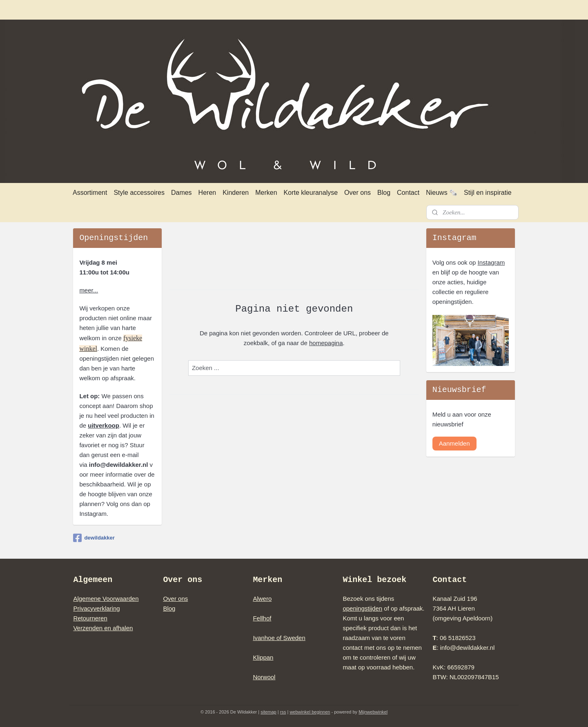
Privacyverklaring (96, 608)
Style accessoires (139, 193)
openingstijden (362, 608)
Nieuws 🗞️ (442, 193)
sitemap (268, 712)
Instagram (491, 262)
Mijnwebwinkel (373, 712)
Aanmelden (454, 443)
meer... (89, 290)
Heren (207, 193)
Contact (408, 193)
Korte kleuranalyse (311, 193)
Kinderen (236, 193)
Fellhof (262, 618)
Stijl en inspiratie (488, 193)
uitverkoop (104, 425)
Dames (182, 193)
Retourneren (90, 618)
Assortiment (90, 193)
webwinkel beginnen (310, 712)
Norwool (264, 677)
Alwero (262, 599)
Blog (384, 193)
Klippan (263, 657)
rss (283, 712)
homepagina (326, 343)
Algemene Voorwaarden (106, 599)
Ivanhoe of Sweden (279, 638)
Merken (266, 193)
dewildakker (94, 538)
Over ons (357, 193)
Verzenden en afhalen (103, 628)
